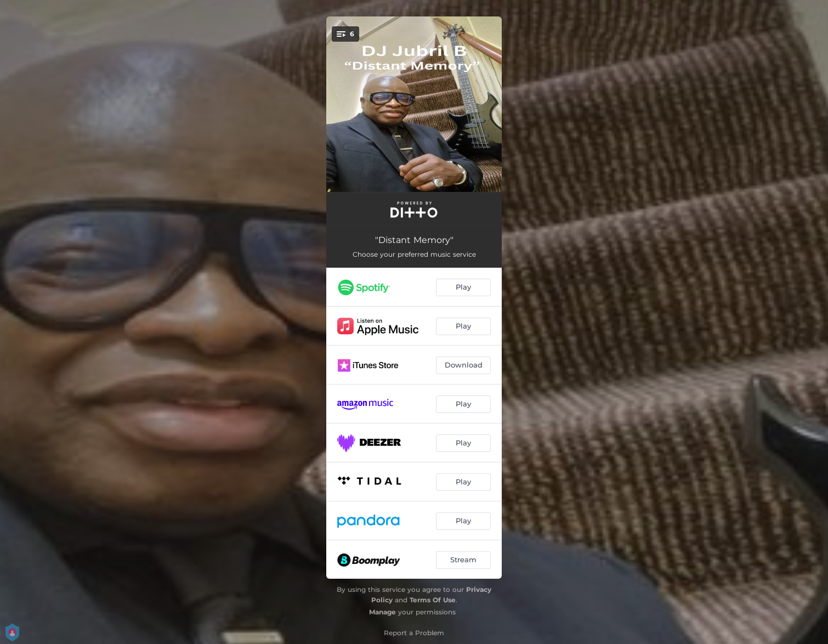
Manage (382, 612)
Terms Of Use (433, 600)
